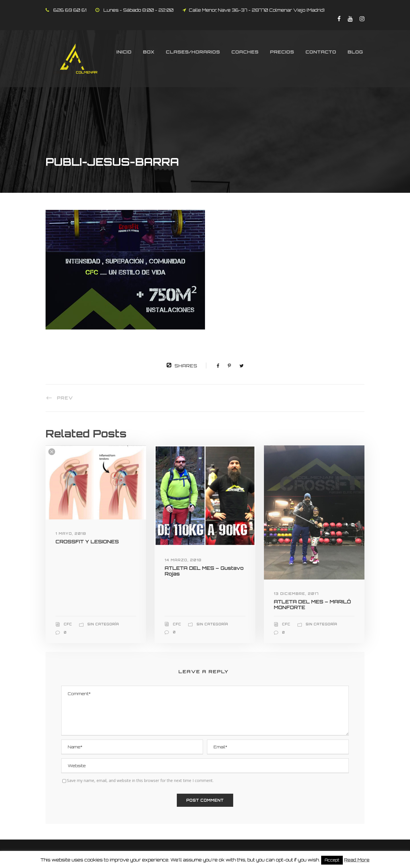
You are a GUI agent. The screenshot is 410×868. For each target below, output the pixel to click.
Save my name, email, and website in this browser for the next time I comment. (140, 780)
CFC (68, 624)
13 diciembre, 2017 (296, 594)
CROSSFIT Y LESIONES (87, 542)
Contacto (321, 52)
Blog (355, 52)
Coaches (245, 52)
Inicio (124, 52)
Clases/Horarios (193, 52)
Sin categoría (103, 624)
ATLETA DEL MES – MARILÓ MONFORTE (312, 604)
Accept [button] (332, 860)
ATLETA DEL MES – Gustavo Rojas (204, 571)
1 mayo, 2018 (71, 534)
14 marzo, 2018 (183, 560)
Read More (357, 860)
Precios (282, 52)
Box (149, 52)
